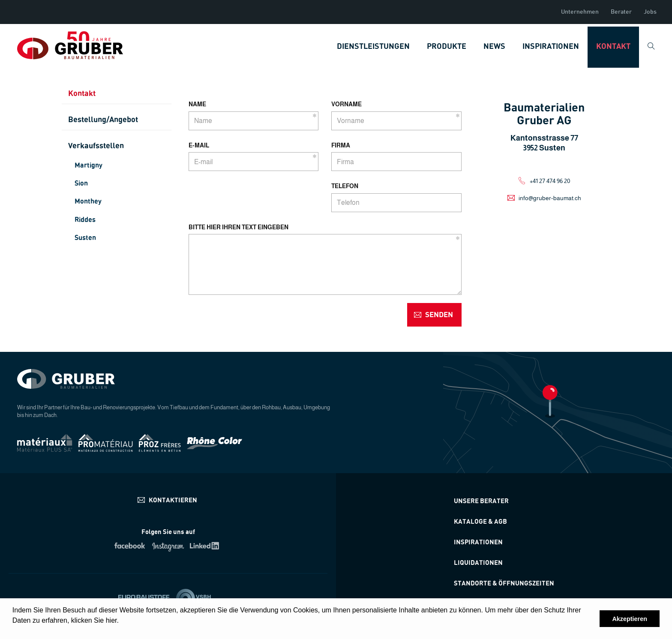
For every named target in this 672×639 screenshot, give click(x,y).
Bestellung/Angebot (103, 120)
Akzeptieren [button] (630, 619)
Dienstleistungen (373, 47)
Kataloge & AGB (480, 522)
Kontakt (613, 47)
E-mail (199, 145)
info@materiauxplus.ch (168, 500)
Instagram (168, 546)
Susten (85, 238)
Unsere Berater (481, 501)
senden (439, 315)
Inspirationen (551, 47)
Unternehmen (580, 12)
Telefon (345, 186)
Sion (81, 183)
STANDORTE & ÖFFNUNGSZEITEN (504, 583)
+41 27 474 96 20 (550, 181)
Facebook (130, 546)
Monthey (88, 201)
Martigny (88, 165)
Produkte (447, 47)
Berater (621, 12)
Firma (341, 145)
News (494, 47)
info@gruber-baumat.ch (550, 198)
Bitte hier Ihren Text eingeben (238, 227)
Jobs (650, 12)
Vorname (346, 104)
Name (197, 104)
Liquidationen (478, 563)
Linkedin (206, 546)
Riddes (85, 220)
